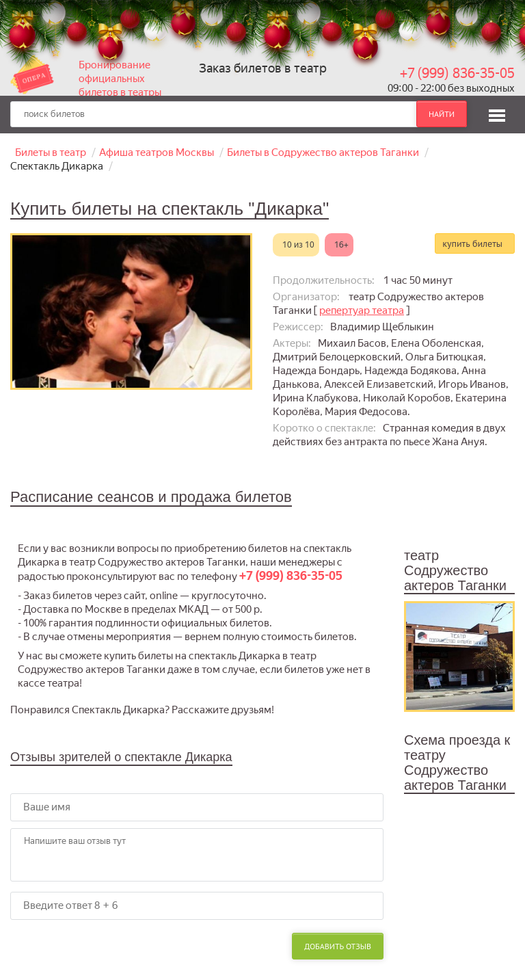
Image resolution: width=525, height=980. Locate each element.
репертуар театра (362, 310)
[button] (497, 114)
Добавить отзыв (338, 946)
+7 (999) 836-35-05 (457, 73)
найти (442, 114)
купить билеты (472, 243)
